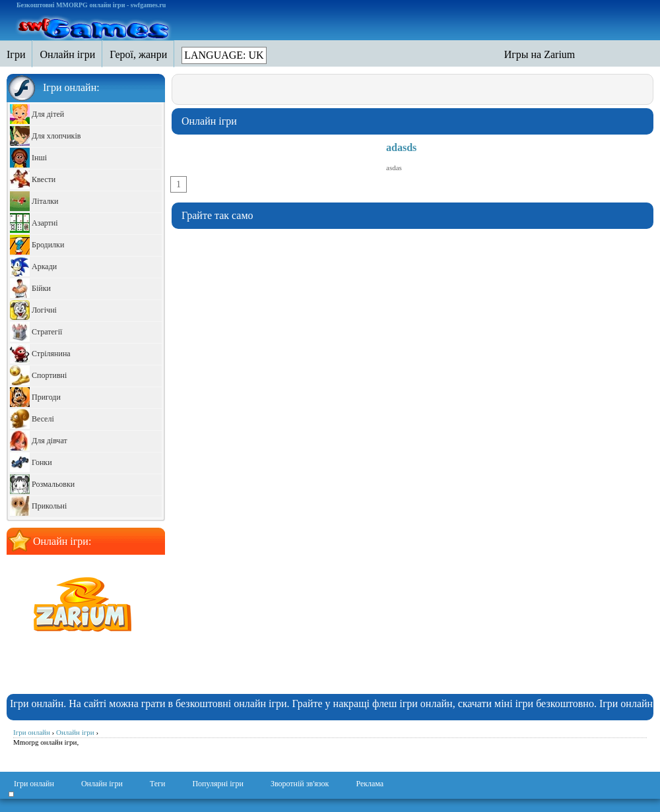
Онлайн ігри (102, 784)
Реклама (370, 784)
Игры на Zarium (540, 54)
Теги (158, 784)
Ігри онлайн (34, 784)
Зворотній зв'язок (300, 784)
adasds (401, 147)
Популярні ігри (218, 784)
